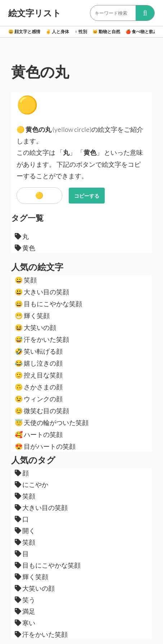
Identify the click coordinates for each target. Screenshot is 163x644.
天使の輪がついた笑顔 (52, 422)
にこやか (31, 484)
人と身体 (57, 32)
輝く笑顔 (32, 316)
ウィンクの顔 (39, 399)
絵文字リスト (35, 13)
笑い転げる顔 (39, 351)
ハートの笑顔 (39, 434)
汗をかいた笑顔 (42, 339)
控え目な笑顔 (39, 375)
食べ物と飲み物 (144, 32)
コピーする (87, 196)
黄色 (25, 248)
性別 (81, 32)
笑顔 (26, 280)
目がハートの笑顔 (45, 446)
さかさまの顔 (39, 387)
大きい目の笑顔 (42, 292)
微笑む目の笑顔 (42, 411)
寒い (25, 623)
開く (25, 531)
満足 (25, 611)
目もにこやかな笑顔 (48, 304)
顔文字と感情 (24, 32)
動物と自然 (106, 32)
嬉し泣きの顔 (39, 363)
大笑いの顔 (35, 327)
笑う (25, 600)
